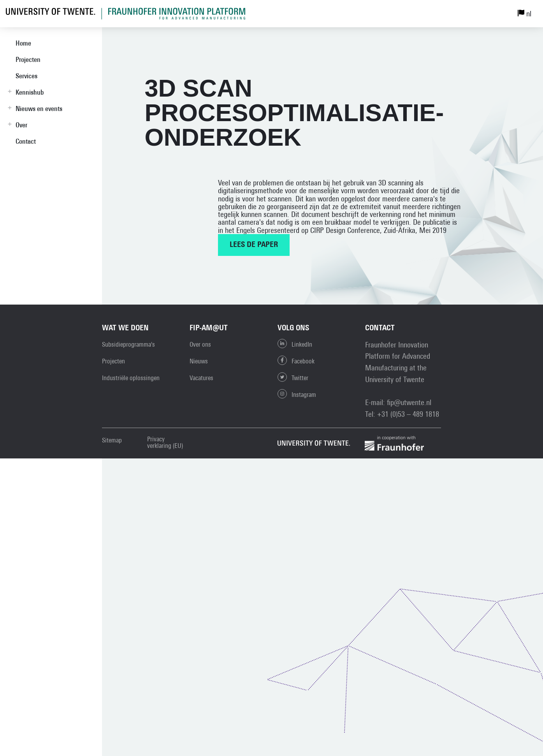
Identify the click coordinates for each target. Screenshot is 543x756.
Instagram (297, 394)
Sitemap (112, 440)
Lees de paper (254, 245)
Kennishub (30, 92)
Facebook (296, 360)
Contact (26, 141)
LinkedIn (295, 344)
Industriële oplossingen (131, 378)
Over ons (200, 344)
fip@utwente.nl (409, 402)
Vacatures (201, 378)
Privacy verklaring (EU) (165, 442)
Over (21, 125)
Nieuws (199, 361)
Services (26, 76)
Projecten (28, 59)
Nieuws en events (39, 108)
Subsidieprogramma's (128, 344)
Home (23, 43)
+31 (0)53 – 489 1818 (408, 414)
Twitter (293, 377)
